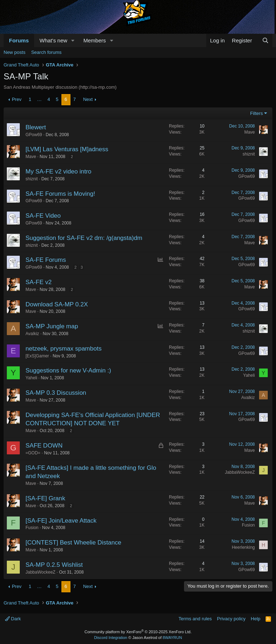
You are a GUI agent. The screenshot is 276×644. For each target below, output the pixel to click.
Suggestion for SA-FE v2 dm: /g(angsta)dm (84, 238)
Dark (13, 619)
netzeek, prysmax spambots (64, 349)
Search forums (47, 52)
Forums (19, 40)
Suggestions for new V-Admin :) (68, 370)
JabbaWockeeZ (240, 472)
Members (95, 40)
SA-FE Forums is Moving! (60, 194)
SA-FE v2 (39, 282)
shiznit (249, 154)
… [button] (39, 99)
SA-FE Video (43, 216)
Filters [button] (256, 113)
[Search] (265, 40)
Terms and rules (195, 619)
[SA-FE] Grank (45, 498)
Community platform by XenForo (138, 632)
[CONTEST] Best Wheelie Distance (73, 543)
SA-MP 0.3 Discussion (56, 393)
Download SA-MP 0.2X (57, 304)
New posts (15, 52)
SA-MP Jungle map (52, 326)
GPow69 (34, 135)
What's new (53, 40)
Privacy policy (231, 619)
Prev (17, 99)
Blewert (36, 127)
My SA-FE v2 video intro (58, 172)
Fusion (32, 528)
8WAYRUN (172, 638)
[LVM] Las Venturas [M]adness (67, 149)
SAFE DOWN (44, 446)
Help (256, 619)
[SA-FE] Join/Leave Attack (61, 521)
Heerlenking (243, 547)
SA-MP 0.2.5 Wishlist (54, 565)
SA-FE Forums (46, 260)
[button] (73, 40)
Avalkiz (32, 334)
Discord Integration (111, 638)
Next (88, 99)
